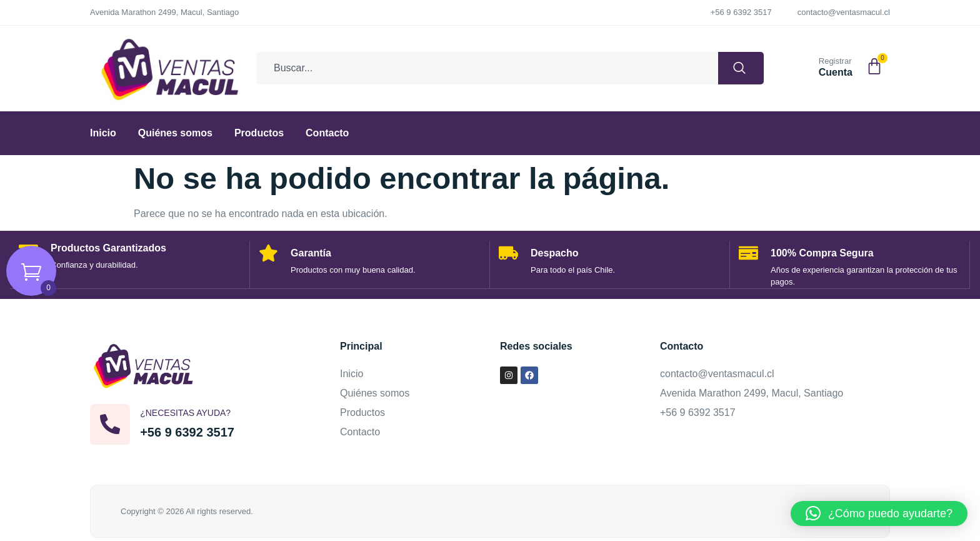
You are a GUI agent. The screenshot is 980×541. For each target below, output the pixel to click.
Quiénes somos (175, 133)
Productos (259, 133)
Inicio (103, 133)
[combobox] (483, 68)
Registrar (835, 61)
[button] (879, 513)
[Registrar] (804, 66)
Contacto (327, 133)
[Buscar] (737, 68)
